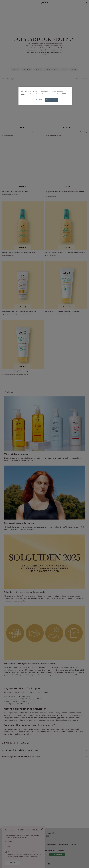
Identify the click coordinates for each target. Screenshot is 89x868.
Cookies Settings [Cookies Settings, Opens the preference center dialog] (38, 100)
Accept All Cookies (52, 100)
